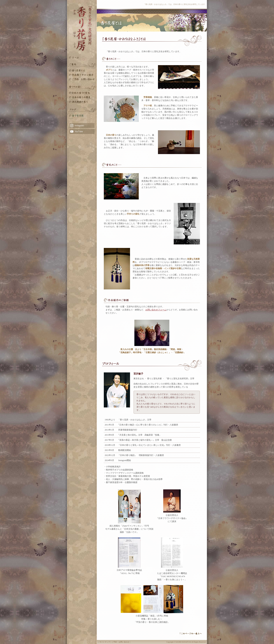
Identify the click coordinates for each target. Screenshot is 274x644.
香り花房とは (82, 70)
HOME (82, 57)
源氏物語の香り (82, 102)
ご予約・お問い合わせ (82, 79)
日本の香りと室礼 (82, 93)
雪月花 (82, 116)
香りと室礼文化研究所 (82, 75)
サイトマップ (105, 642)
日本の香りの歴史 (82, 97)
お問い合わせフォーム (156, 310)
